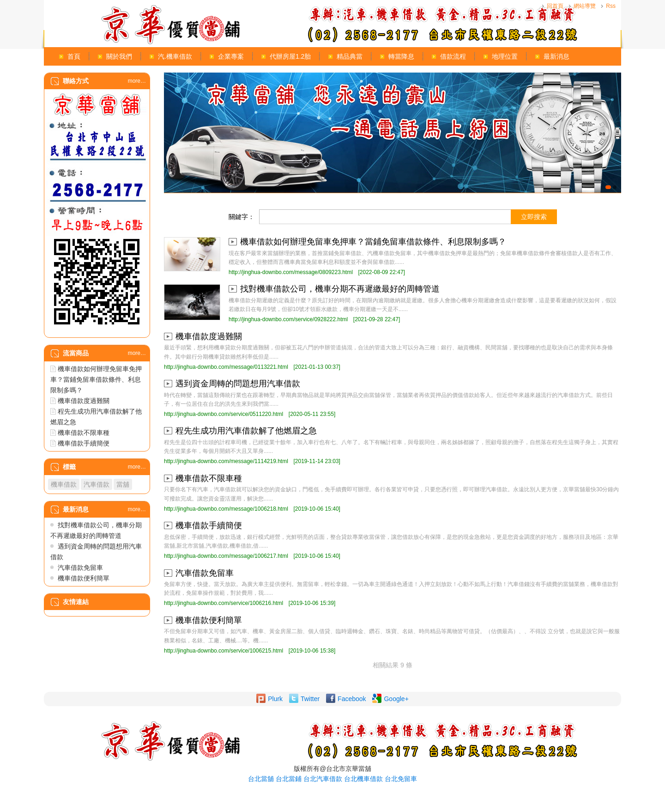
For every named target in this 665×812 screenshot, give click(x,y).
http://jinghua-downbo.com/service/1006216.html (224, 603)
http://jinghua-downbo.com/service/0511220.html (224, 414)
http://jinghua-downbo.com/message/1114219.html (226, 461)
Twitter (310, 699)
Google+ (396, 699)
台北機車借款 (363, 779)
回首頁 (555, 6)
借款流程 (453, 56)
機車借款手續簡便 (84, 443)
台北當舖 (261, 779)
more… (137, 81)
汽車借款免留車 (80, 568)
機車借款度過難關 (84, 401)
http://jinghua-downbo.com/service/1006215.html (224, 651)
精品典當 (350, 56)
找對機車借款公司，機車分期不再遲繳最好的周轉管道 (340, 289)
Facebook (352, 699)
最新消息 (556, 56)
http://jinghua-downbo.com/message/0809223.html (291, 272)
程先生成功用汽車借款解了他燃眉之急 (246, 431)
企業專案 (231, 56)
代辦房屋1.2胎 (290, 56)
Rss (611, 6)
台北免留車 (401, 779)
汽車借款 (97, 484)
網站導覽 (585, 6)
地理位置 (505, 56)
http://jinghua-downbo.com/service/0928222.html (288, 319)
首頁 (74, 56)
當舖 (123, 484)
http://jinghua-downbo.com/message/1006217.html (226, 556)
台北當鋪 (289, 779)
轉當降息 (401, 56)
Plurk (275, 699)
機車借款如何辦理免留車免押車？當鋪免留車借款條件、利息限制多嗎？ (96, 379)
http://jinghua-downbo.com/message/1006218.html (226, 509)
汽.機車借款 (175, 56)
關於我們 (119, 56)
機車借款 (64, 484)
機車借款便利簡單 (84, 578)
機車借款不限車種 (84, 433)
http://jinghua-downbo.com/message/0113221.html (226, 367)
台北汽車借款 (323, 779)
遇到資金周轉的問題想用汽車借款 (238, 384)
